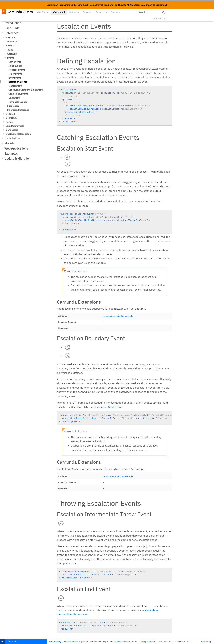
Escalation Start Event (108, 407)
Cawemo (87, 12)
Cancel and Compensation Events (26, 90)
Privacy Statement (148, 642)
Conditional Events (18, 94)
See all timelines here (101, 5)
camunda (118, 642)
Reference (11, 33)
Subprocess (13, 106)
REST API (11, 38)
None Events (15, 66)
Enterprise (101, 12)
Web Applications (16, 148)
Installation (12, 138)
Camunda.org (159, 18)
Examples (11, 153)
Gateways (12, 54)
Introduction (13, 23)
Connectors (12, 130)
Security (115, 12)
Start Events (15, 62)
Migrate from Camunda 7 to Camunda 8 (147, 5)
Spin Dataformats (15, 126)
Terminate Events (18, 102)
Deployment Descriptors (19, 134)
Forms (9, 122)
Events (11, 58)
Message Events (17, 70)
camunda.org (55, 642)
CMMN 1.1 (11, 118)
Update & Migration (17, 158)
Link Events (14, 98)
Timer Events (15, 74)
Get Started (43, 12)
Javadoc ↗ (11, 42)
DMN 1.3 (10, 114)
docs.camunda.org (73, 642)
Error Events (15, 78)
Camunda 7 (59, 12)
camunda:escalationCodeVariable (118, 316)
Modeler (10, 143)
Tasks (10, 50)
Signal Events (15, 86)
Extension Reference (18, 110)
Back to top (206, 642)
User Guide (12, 28)
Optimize (74, 12)
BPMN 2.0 (11, 46)
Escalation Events (18, 82)
